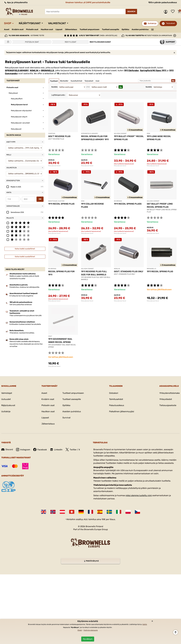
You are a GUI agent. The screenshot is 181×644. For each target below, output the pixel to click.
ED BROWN (118, 201)
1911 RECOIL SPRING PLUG (61, 204)
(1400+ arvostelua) (98, 35)
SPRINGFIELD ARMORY (17, 70)
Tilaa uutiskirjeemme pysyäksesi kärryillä (25, 315)
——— (153, 29)
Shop (8, 23)
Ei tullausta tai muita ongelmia (21, 296)
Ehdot (80, 630)
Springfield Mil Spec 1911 (153, 70)
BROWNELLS (48, 70)
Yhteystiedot (166, 399)
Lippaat (59, 29)
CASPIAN (52, 133)
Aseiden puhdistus (140, 29)
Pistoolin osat (32, 29)
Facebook (40, 450)
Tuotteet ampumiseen (90, 30)
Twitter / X (73, 450)
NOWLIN (34, 70)
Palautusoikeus (117, 405)
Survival (66, 418)
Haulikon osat (47, 29)
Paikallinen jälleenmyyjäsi (122, 411)
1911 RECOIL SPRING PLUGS (128, 204)
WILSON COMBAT (120, 133)
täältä (145, 624)
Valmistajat (57, 23)
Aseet (7, 29)
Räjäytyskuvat (30, 23)
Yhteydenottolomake (170, 393)
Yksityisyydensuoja (91, 630)
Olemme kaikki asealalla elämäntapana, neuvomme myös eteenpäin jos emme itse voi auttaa (26, 344)
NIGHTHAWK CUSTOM (56, 201)
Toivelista (173, 12)
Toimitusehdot (116, 399)
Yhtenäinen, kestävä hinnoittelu (22, 333)
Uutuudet (6, 399)
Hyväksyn (88, 639)
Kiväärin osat (18, 29)
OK (40, 199)
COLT (50, 336)
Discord (7, 449)
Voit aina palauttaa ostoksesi (21, 304)
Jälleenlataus (71, 29)
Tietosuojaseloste (168, 405)
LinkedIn (56, 450)
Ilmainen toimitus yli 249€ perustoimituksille (88, 2)
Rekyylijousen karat (54, 166)
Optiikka (125, 29)
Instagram (23, 450)
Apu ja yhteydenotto (16, 2)
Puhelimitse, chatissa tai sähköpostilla (24, 287)
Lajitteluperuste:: (58, 95)
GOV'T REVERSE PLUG (59, 136)
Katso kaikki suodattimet (25, 249)
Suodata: (55, 87)
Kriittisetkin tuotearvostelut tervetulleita (25, 324)
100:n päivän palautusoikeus (163, 2)
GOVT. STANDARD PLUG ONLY (129, 271)
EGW (148, 133)
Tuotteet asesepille (111, 29)
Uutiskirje (6, 411)
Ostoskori (114, 393)
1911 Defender (132, 70)
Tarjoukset (171, 23)
